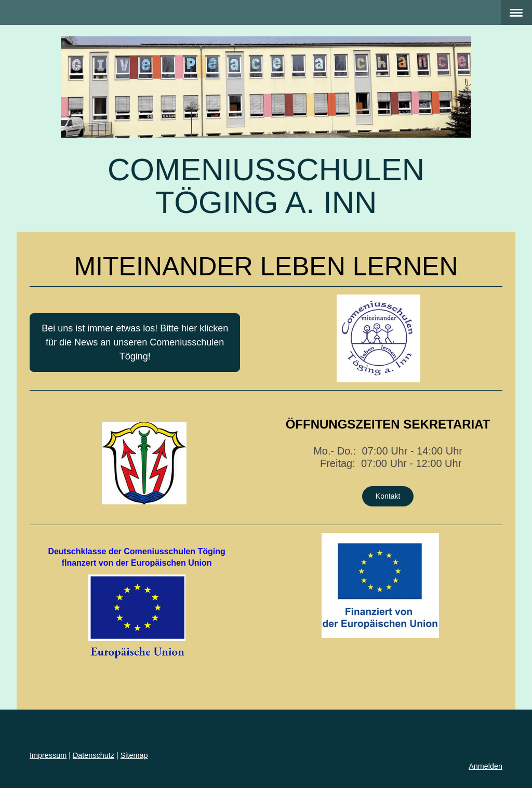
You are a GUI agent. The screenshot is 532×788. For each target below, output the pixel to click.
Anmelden (486, 766)
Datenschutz (94, 755)
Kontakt (388, 496)
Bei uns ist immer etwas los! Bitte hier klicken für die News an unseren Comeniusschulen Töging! (135, 342)
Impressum (48, 755)
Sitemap (134, 755)
